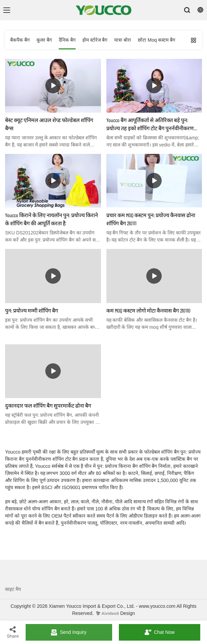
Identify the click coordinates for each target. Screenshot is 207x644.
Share (13, 632)
